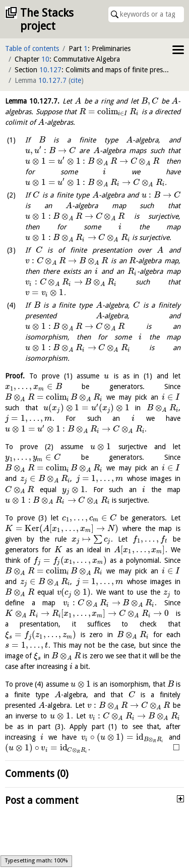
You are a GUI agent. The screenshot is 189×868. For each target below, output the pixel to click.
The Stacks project (47, 19)
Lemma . (32, 101)
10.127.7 (52, 80)
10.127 (50, 70)
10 (45, 59)
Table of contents (32, 49)
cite (76, 80)
